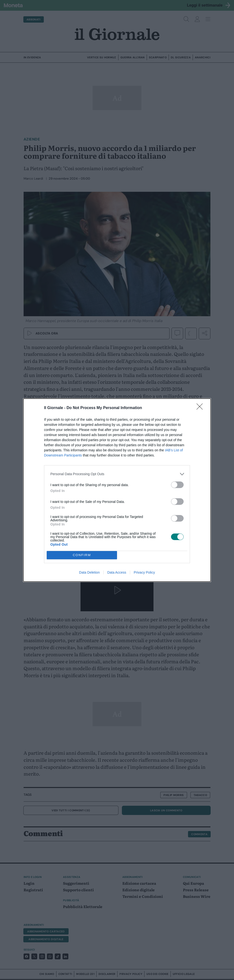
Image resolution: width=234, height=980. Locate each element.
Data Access (117, 572)
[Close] (201, 408)
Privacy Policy (144, 572)
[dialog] (117, 490)
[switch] (177, 485)
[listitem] (117, 474)
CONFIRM (82, 555)
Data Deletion (89, 572)
